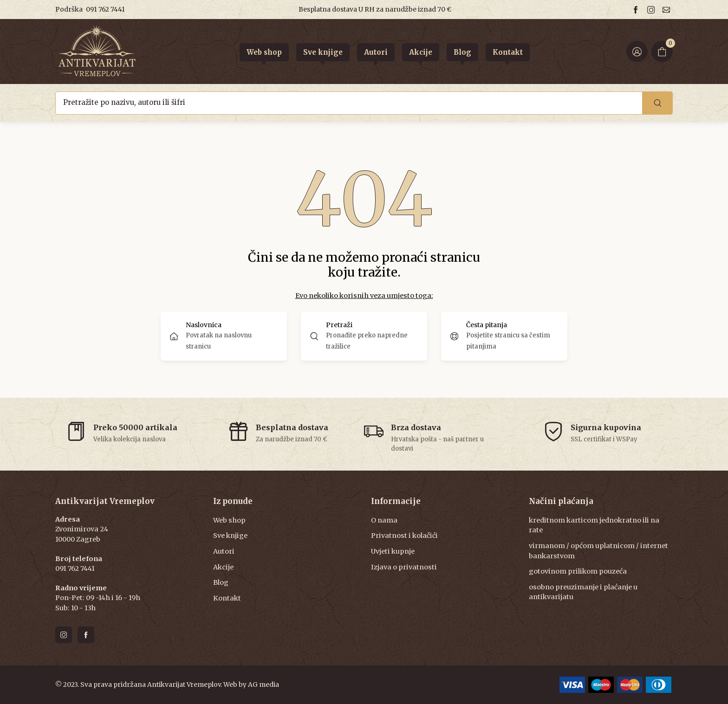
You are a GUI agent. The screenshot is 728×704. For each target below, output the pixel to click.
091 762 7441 (105, 9)
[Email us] (668, 10)
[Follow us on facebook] (637, 10)
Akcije (223, 567)
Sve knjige (230, 536)
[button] (364, 336)
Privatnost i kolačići (404, 536)
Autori (224, 551)
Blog (221, 582)
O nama (384, 520)
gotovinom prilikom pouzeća (578, 571)
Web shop (229, 520)
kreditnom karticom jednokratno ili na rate (594, 525)
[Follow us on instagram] (652, 10)
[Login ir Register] (637, 52)
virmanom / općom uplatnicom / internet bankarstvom (598, 551)
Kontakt (227, 598)
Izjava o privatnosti (404, 567)
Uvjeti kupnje (393, 551)
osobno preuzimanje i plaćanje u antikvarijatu (583, 592)
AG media (263, 685)
